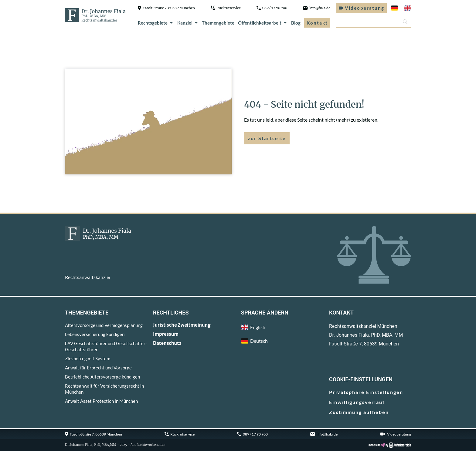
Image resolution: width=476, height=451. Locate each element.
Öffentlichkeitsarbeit (263, 23)
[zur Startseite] (95, 15)
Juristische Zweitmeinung (182, 325)
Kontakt (317, 23)
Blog (296, 23)
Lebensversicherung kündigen (95, 334)
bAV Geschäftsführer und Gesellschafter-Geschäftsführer (106, 346)
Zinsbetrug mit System (88, 358)
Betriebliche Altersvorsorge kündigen (102, 377)
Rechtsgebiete (156, 23)
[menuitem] (394, 8)
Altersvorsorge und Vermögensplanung (104, 325)
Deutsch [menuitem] (259, 341)
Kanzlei (188, 23)
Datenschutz (167, 343)
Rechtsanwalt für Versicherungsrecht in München (104, 389)
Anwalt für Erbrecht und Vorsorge (98, 368)
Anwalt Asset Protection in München (101, 401)
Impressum (166, 334)
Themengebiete (218, 23)
